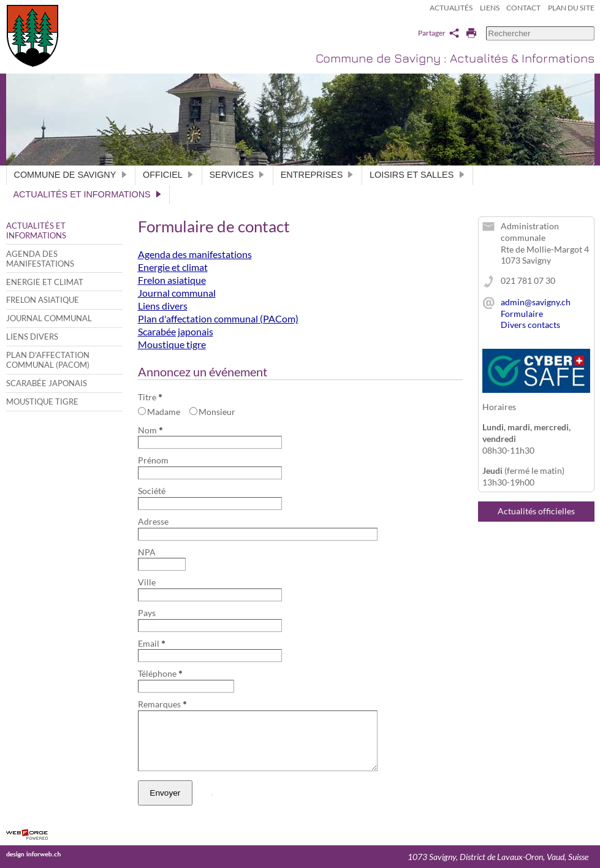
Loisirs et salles (417, 175)
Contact (523, 8)
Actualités (451, 8)
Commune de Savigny (71, 175)
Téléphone (160, 673)
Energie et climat (45, 282)
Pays (147, 613)
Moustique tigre (42, 402)
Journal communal (49, 318)
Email (151, 643)
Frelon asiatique (43, 300)
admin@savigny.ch (536, 302)
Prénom (153, 460)
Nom (150, 430)
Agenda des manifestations (40, 259)
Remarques (162, 704)
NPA (147, 552)
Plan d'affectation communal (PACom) (48, 360)
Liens (490, 8)
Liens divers (32, 337)
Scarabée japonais (47, 383)
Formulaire (522, 314)
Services (237, 175)
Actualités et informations (88, 194)
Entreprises (317, 175)
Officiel (168, 175)
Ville (147, 582)
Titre (150, 397)
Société (152, 491)
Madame (159, 412)
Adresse (153, 521)
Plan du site (571, 8)
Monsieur (213, 412)
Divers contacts (530, 325)
